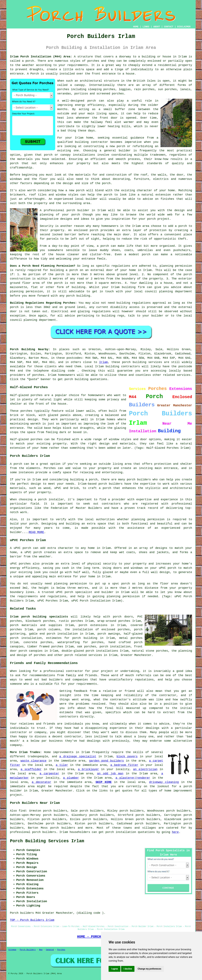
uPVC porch (64, 592)
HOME (136, 27)
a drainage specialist (78, 757)
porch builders (139, 480)
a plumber (71, 778)
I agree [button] (114, 969)
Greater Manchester (136, 655)
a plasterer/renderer (133, 778)
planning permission (176, 266)
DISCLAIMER (184, 27)
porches (93, 61)
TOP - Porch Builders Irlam (32, 920)
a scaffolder (31, 769)
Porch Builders (28, 950)
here (175, 832)
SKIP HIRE (104, 782)
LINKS (146, 27)
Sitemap (12, 950)
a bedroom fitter (124, 765)
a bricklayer (88, 769)
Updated (50, 950)
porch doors (123, 617)
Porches (50, 468)
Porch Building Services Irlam (47, 841)
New (41, 950)
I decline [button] (128, 969)
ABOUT (157, 27)
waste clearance (33, 761)
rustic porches (71, 621)
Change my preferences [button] (149, 969)
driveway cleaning (164, 782)
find (22, 811)
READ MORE (36, 532)
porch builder (78, 210)
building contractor (91, 142)
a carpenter (49, 774)
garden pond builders (106, 761)
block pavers (127, 757)
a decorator (41, 782)
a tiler (62, 765)
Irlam (103, 362)
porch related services (83, 655)
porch (106, 183)
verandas (64, 94)
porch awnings (109, 634)
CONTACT (169, 27)
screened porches (110, 94)
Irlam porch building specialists (39, 617)
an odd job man (110, 774)
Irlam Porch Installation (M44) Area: (41, 57)
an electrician (145, 769)
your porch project (154, 219)
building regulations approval (141, 303)
